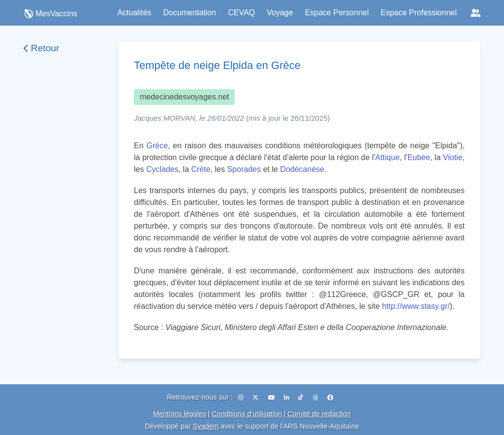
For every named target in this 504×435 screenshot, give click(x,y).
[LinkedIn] (287, 398)
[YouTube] (272, 398)
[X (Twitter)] (256, 398)
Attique (387, 157)
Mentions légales (180, 414)
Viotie (453, 157)
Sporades (244, 169)
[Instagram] (241, 398)
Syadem (206, 426)
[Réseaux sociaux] (475, 13)
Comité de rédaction (319, 414)
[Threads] (316, 398)
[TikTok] (301, 398)
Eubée (419, 157)
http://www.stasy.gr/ (416, 306)
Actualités (134, 13)
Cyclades (162, 169)
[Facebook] (330, 398)
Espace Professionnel (419, 13)
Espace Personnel (337, 13)
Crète (201, 169)
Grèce (157, 146)
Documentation (190, 13)
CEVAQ (241, 13)
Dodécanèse (302, 169)
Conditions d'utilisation (247, 414)
